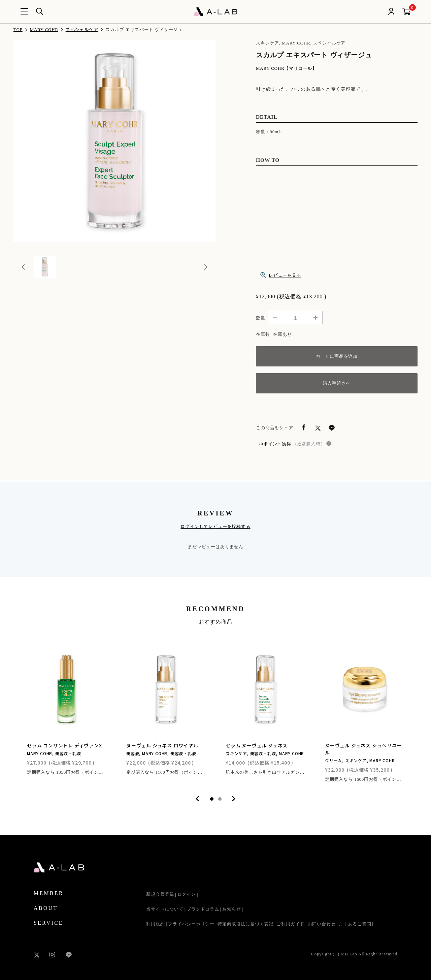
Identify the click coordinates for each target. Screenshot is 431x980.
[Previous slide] (24, 270)
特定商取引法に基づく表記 (245, 924)
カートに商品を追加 (337, 356)
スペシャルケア (82, 29)
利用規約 (155, 924)
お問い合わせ (322, 924)
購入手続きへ (337, 383)
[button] (47, 270)
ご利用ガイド (290, 924)
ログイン (187, 894)
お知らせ (231, 909)
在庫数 (263, 334)
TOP (18, 29)
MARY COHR (44, 29)
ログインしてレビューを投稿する (215, 526)
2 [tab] (220, 799)
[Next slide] (205, 270)
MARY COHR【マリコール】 (286, 68)
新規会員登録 (160, 894)
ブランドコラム (203, 909)
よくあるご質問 (355, 924)
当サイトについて (165, 909)
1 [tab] (212, 799)
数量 (261, 318)
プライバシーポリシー (191, 924)
